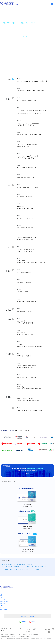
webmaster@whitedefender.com (24, 636)
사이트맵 (28, 632)
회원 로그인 (23, 616)
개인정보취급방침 (37, 629)
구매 (1, 598)
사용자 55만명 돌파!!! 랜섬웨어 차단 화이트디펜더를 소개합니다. (17, 564)
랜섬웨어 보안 (4, 602)
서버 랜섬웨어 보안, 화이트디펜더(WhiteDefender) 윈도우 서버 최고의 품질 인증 (21, 569)
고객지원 (2, 604)
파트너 (2, 605)
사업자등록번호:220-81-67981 (35, 634)
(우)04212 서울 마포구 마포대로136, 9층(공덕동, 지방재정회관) (15, 639)
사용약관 (28, 629)
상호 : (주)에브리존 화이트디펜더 (8, 634)
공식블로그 (23, 622)
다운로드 (2, 607)
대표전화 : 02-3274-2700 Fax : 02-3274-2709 (41, 639)
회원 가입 (32, 616)
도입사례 (2, 600)
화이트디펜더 (4, 609)
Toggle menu (52, 4)
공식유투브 (32, 622)
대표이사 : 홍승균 (22, 634)
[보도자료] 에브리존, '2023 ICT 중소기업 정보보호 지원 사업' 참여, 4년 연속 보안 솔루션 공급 (24, 567)
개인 (1, 594)
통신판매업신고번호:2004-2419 (8, 636)
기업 (1, 596)
